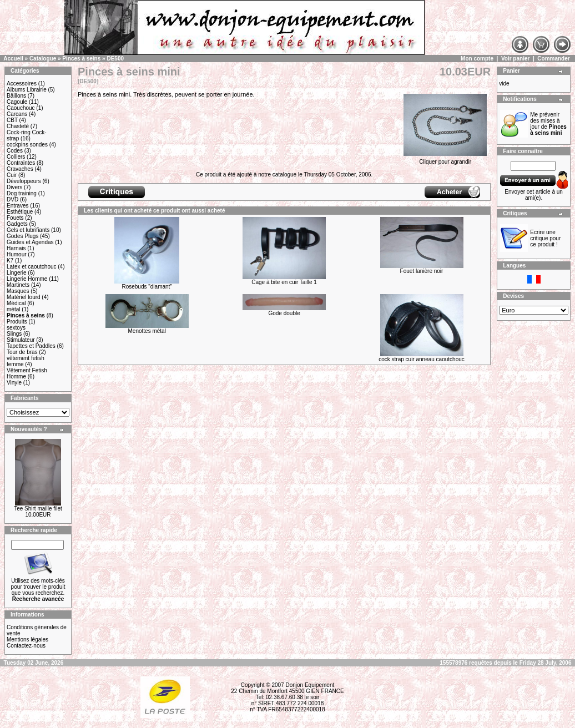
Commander (553, 59)
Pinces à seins (81, 59)
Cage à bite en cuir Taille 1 (284, 282)
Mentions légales (27, 639)
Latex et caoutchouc (32, 267)
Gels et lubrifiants (28, 230)
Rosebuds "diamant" (147, 287)
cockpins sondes (27, 145)
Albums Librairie (27, 90)
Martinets (18, 285)
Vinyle (14, 383)
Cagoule (17, 102)
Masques (18, 291)
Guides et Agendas (30, 242)
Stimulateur (21, 340)
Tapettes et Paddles (31, 346)
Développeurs (24, 181)
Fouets (15, 218)
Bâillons (16, 96)
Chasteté (18, 126)
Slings (14, 334)
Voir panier (516, 59)
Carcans (17, 114)
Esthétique (20, 212)
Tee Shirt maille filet (38, 509)
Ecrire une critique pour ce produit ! (545, 238)
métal (13, 309)
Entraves (17, 206)
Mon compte (477, 59)
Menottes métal (147, 331)
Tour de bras (22, 352)
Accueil (13, 59)
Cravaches (20, 169)
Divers (14, 187)
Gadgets (17, 224)
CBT (12, 120)
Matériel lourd (24, 297)
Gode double (284, 313)
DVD (12, 199)
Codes (15, 151)
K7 (10, 261)
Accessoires (22, 84)
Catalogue (43, 59)
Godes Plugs (22, 236)
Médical (16, 303)
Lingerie (17, 273)
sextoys (16, 328)
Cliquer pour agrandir (445, 159)
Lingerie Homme (27, 279)
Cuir (12, 175)
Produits (17, 322)
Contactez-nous (26, 646)
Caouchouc (21, 108)
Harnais (16, 248)
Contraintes (21, 163)
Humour (17, 254)
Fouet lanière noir (422, 271)
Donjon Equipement (310, 685)
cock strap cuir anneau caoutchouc (422, 359)
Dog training (22, 193)
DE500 (115, 59)
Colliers (16, 157)
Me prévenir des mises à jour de (548, 124)
